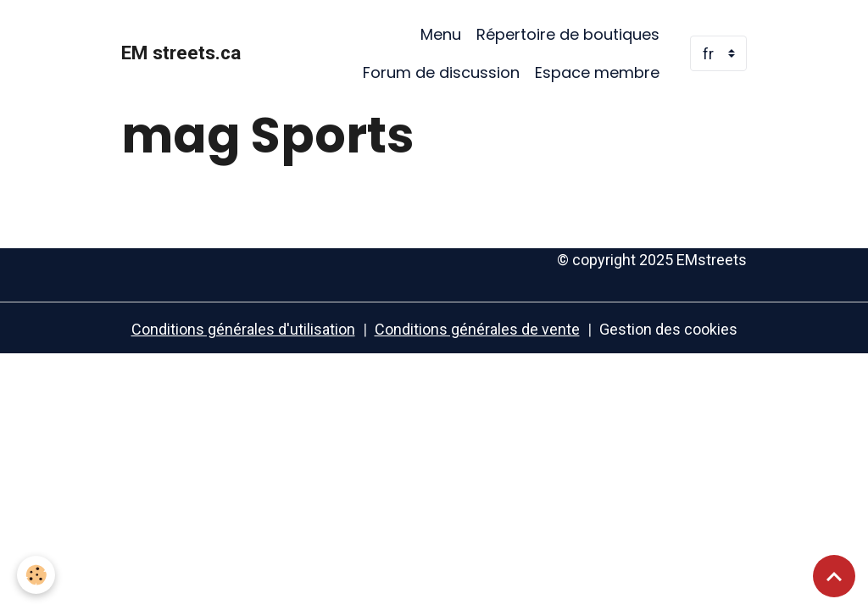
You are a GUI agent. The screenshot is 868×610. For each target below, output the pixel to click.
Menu (441, 34)
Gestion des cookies (668, 329)
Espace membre (597, 72)
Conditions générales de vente (477, 329)
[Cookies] (36, 575)
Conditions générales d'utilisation (243, 329)
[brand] (181, 53)
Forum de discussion (441, 72)
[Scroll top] (834, 576)
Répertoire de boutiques (568, 34)
